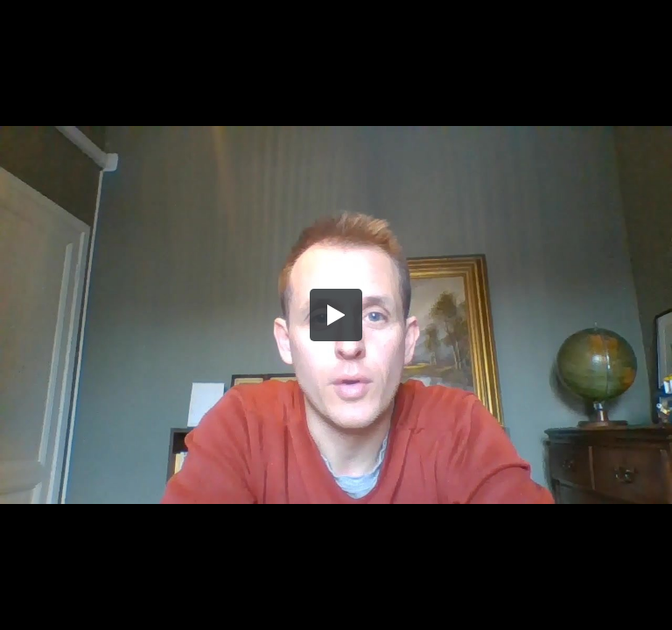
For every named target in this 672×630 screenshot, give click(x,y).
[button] (336, 315)
